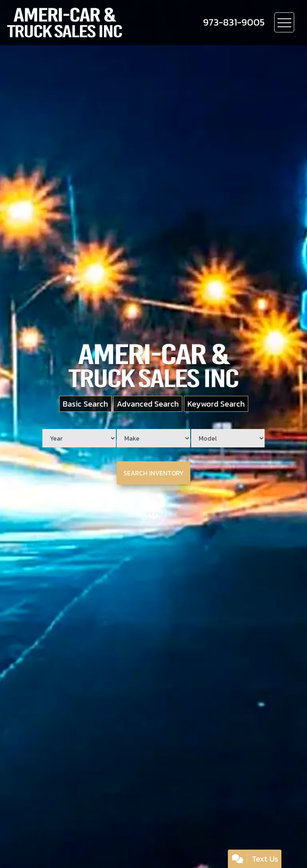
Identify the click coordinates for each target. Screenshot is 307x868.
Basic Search (85, 404)
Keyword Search (216, 404)
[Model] (228, 438)
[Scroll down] (153, 513)
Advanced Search (148, 404)
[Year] (79, 438)
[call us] (234, 22)
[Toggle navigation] (284, 22)
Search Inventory (153, 473)
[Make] (153, 438)
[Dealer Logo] (92, 23)
